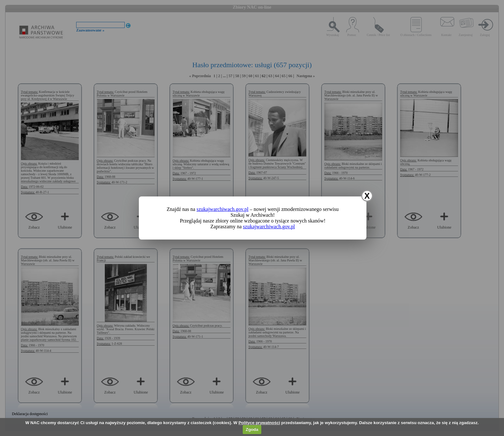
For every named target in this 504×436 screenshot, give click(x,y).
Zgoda (252, 429)
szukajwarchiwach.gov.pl (222, 209)
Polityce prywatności (259, 423)
